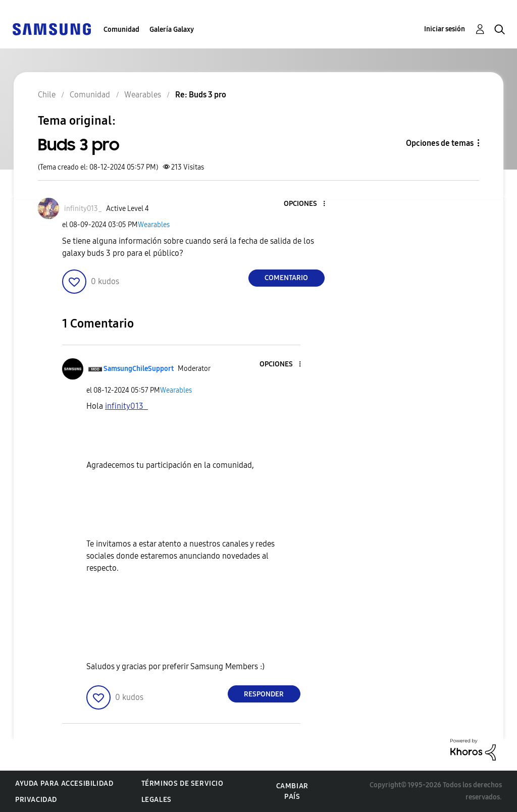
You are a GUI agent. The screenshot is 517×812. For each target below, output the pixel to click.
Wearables (154, 225)
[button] (307, 204)
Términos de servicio (183, 783)
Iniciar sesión (445, 29)
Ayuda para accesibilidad (64, 783)
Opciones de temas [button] (440, 143)
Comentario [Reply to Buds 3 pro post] (286, 278)
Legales (157, 800)
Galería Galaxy (172, 30)
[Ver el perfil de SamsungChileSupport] (139, 369)
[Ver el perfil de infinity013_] (83, 209)
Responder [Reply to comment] (264, 694)
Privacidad (36, 800)
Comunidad (121, 30)
